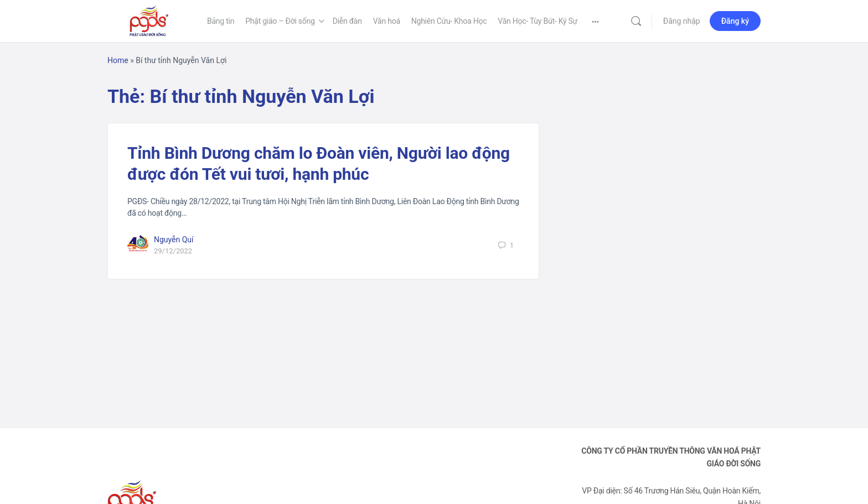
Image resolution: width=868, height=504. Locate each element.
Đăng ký (735, 21)
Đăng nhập (682, 21)
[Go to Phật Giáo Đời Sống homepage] (149, 20)
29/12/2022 (173, 251)
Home (118, 60)
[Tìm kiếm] (636, 21)
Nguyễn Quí (174, 240)
